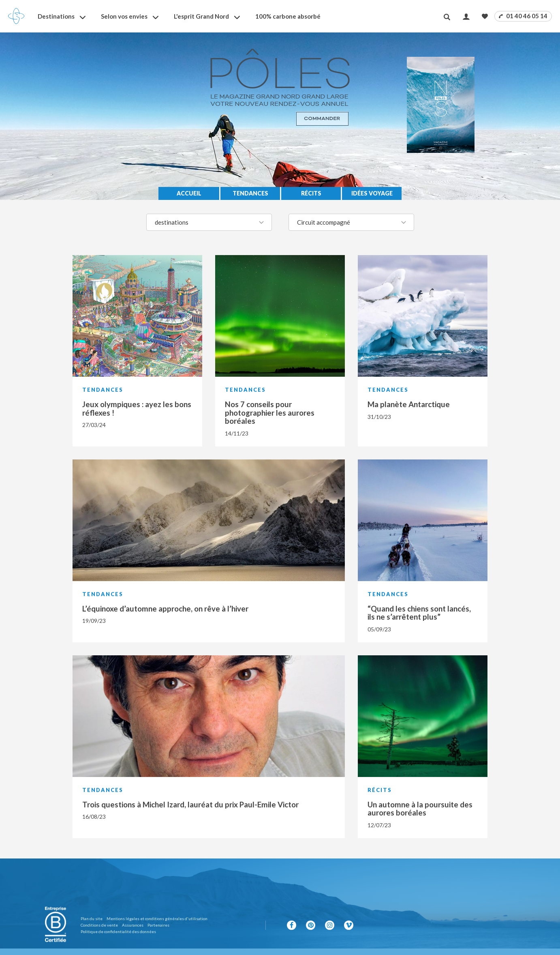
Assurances (133, 925)
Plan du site (92, 919)
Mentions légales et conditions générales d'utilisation (157, 919)
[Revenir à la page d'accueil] (16, 16)
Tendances (250, 193)
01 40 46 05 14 (523, 16)
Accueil (189, 193)
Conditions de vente (99, 925)
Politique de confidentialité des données (118, 931)
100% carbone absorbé (288, 16)
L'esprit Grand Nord (201, 16)
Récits (311, 193)
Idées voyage (372, 193)
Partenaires (158, 925)
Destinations (56, 16)
